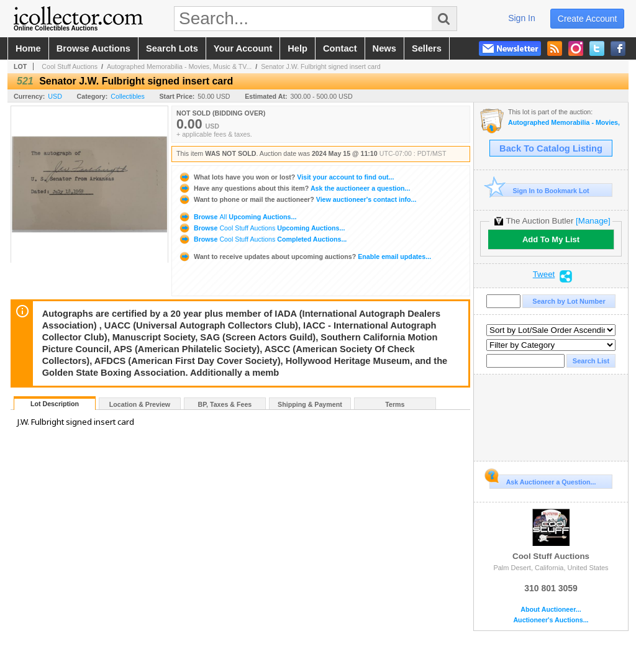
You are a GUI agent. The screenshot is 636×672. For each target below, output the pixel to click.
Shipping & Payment (310, 404)
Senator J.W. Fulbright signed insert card (321, 66)
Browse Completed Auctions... (262, 239)
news (384, 48)
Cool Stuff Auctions (70, 66)
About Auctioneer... (551, 610)
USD (55, 96)
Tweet (544, 275)
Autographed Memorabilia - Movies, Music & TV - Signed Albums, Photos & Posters (565, 123)
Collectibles (128, 96)
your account (243, 48)
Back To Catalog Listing (551, 148)
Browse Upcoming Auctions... (237, 217)
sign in (522, 18)
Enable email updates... (305, 257)
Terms (395, 404)
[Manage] (593, 221)
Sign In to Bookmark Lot (539, 190)
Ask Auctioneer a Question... (543, 480)
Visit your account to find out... (286, 177)
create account (588, 19)
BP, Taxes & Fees (225, 404)
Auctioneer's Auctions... (551, 620)
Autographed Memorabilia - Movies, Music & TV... (179, 66)
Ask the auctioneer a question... (294, 188)
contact (340, 48)
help (298, 48)
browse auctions (93, 48)
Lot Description (55, 404)
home (28, 48)
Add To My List (551, 239)
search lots (172, 48)
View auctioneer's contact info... (297, 199)
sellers (427, 48)
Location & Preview (140, 404)
